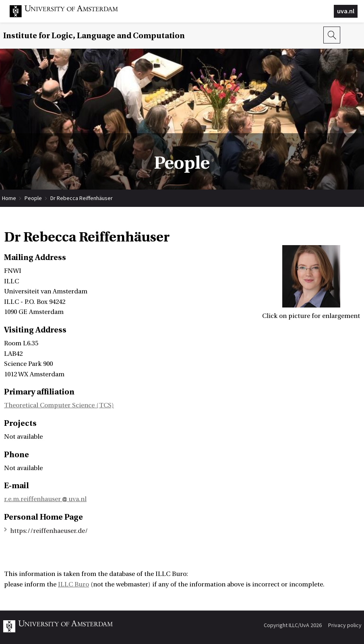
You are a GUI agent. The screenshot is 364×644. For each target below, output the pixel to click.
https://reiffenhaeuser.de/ (49, 531)
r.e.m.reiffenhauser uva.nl (45, 499)
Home (9, 198)
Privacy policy (345, 625)
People (33, 198)
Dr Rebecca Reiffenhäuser (82, 198)
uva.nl (346, 11)
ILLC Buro (73, 584)
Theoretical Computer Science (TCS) (59, 405)
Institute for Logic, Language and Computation (94, 36)
